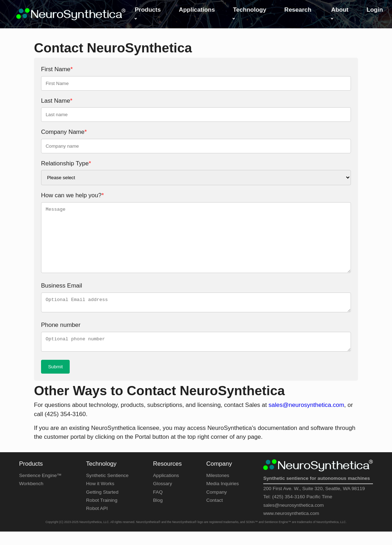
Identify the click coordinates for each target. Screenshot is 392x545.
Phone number (61, 327)
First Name (57, 69)
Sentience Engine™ (40, 480)
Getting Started (102, 496)
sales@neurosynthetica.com (306, 409)
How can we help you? (73, 195)
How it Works (100, 488)
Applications (166, 480)
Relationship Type (66, 163)
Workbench (31, 488)
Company (217, 496)
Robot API (97, 513)
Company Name (64, 132)
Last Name (57, 101)
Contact (215, 504)
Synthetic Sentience (107, 480)
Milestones (218, 480)
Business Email (62, 286)
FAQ (158, 496)
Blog (158, 504)
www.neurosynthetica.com (291, 518)
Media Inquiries (223, 488)
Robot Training (102, 504)
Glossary (163, 488)
